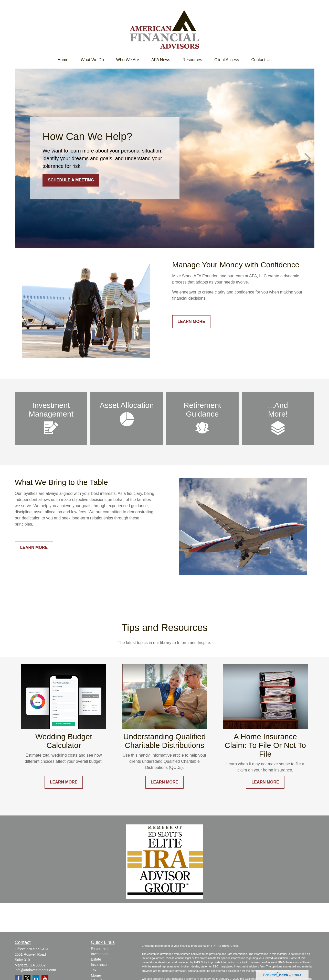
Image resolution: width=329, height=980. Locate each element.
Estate (96, 959)
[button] (63, 60)
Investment (100, 954)
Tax (94, 970)
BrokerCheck (230, 946)
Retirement (100, 949)
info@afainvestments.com (35, 970)
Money (96, 975)
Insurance (99, 965)
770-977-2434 (37, 949)
